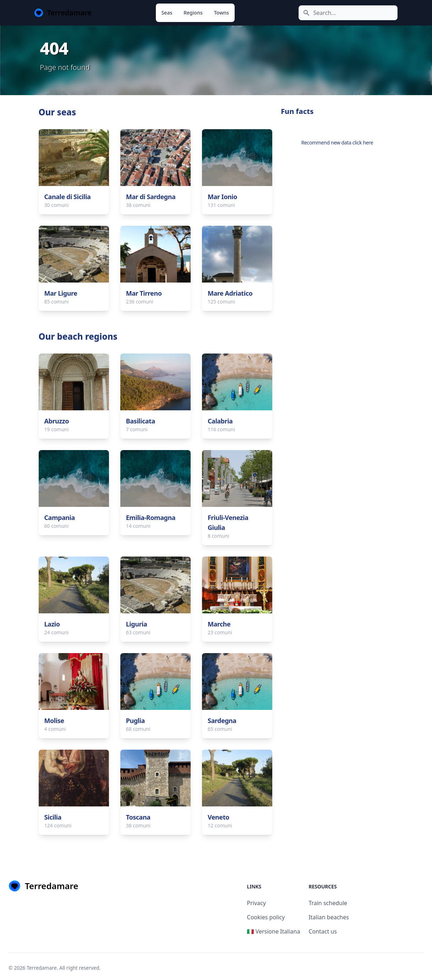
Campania (60, 518)
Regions (193, 13)
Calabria (220, 421)
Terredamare (42, 968)
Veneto (218, 817)
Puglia (135, 721)
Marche (219, 624)
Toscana (138, 817)
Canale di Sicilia (68, 197)
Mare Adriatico (230, 293)
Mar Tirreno (144, 293)
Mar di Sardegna (151, 197)
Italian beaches (329, 917)
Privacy (256, 903)
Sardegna (222, 721)
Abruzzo (57, 421)
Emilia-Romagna (151, 518)
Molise (54, 721)
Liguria (137, 624)
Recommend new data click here (337, 143)
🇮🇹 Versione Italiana (274, 931)
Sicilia (53, 817)
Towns (222, 13)
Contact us (323, 931)
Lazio (52, 624)
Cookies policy (266, 917)
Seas (167, 13)
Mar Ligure (61, 293)
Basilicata (141, 421)
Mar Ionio (222, 197)
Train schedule (328, 903)
